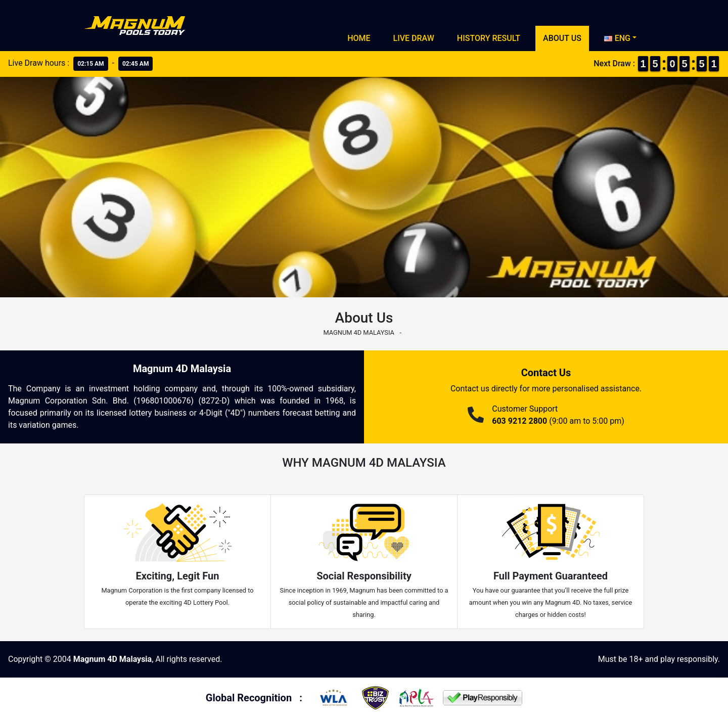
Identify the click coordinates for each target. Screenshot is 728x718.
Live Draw (414, 38)
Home (359, 38)
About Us (562, 38)
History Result (489, 38)
